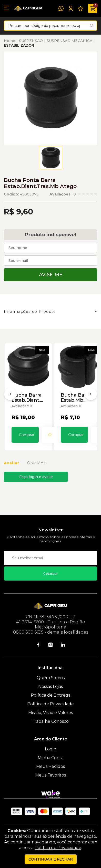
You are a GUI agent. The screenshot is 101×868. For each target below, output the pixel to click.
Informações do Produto (30, 312)
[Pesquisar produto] (92, 25)
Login (50, 749)
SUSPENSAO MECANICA (69, 41)
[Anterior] (10, 395)
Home (9, 41)
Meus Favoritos (50, 775)
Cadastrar (50, 573)
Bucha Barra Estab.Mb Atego (76, 398)
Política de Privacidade (50, 704)
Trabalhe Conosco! (51, 721)
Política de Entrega (51, 695)
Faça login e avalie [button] (36, 477)
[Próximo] (91, 395)
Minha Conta (51, 758)
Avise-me (51, 275)
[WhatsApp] (61, 8)
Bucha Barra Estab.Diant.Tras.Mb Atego (28, 398)
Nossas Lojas (50, 686)
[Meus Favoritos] (80, 8)
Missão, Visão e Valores (50, 713)
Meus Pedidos (50, 766)
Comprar (27, 435)
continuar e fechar (51, 859)
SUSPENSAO (31, 41)
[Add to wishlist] (50, 435)
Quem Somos (51, 678)
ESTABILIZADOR (19, 45)
